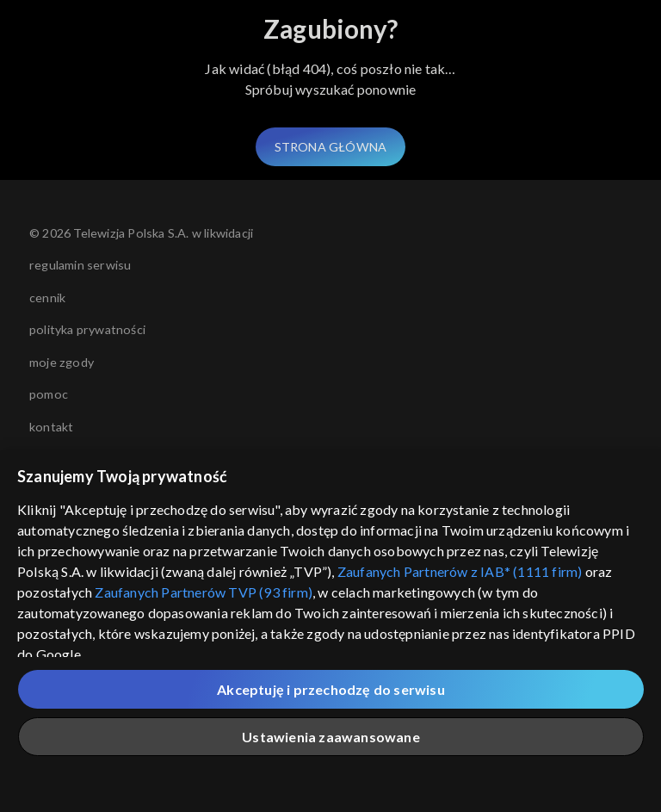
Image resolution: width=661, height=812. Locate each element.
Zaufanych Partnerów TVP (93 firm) (204, 592)
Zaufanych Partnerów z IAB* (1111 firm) (460, 571)
